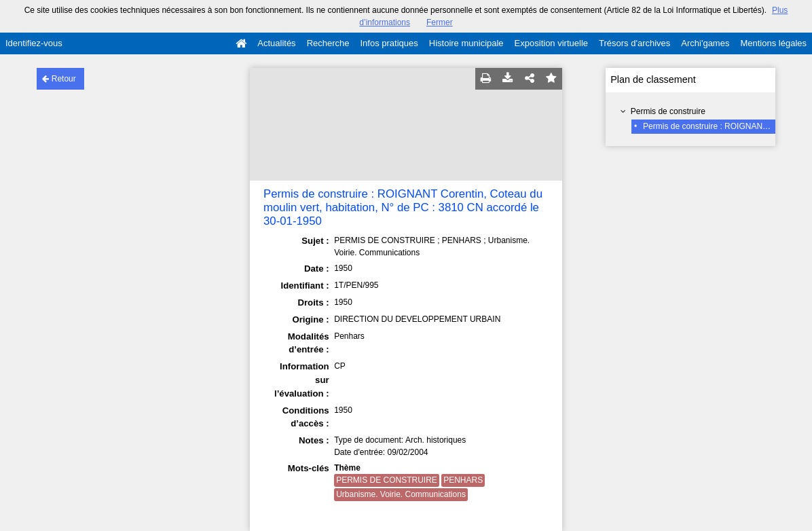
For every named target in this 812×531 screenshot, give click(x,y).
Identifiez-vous (34, 43)
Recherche (328, 43)
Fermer (440, 22)
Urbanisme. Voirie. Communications (401, 494)
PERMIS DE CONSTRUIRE (387, 480)
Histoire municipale (466, 43)
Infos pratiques (389, 43)
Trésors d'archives (634, 43)
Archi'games (705, 43)
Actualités (276, 43)
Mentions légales (773, 43)
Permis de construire (668, 111)
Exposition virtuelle (551, 43)
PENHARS (463, 480)
